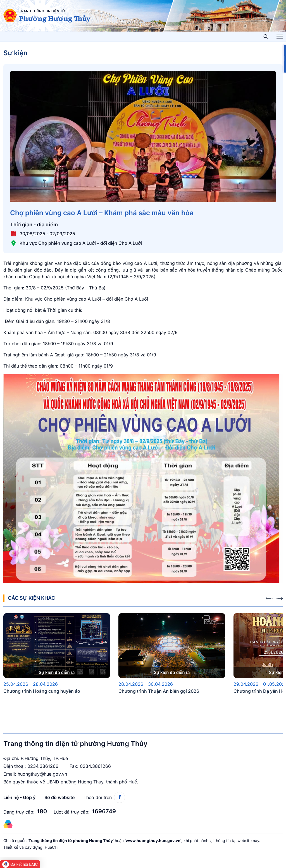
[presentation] (269, 597)
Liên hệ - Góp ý (19, 797)
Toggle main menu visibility (280, 35)
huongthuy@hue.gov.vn (42, 774)
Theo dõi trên (104, 797)
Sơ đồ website (59, 797)
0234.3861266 (43, 766)
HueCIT (52, 847)
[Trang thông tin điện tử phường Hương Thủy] (10, 16)
